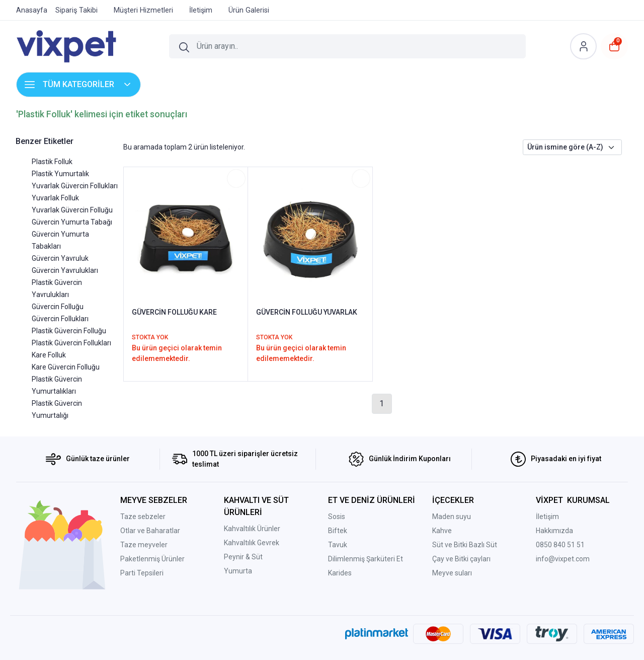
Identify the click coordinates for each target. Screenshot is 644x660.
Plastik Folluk (52, 162)
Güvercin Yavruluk (60, 258)
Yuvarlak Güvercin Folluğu (72, 210)
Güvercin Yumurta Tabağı (72, 222)
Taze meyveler (144, 545)
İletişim (547, 517)
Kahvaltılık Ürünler (252, 529)
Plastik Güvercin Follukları (71, 343)
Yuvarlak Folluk (55, 198)
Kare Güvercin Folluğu (66, 367)
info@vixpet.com (563, 559)
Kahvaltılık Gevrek (252, 543)
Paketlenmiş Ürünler (152, 559)
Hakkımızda (554, 531)
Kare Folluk (49, 355)
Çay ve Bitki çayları (461, 559)
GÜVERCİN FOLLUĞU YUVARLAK (307, 312)
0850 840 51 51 (560, 545)
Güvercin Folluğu (58, 307)
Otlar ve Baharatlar (150, 531)
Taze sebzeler (143, 517)
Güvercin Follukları (60, 319)
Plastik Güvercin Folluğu (69, 331)
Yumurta (238, 571)
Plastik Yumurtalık (60, 174)
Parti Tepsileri (142, 573)
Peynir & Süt (243, 557)
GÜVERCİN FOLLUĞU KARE (174, 312)
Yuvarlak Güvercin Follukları (75, 186)
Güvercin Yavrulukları (65, 270)
